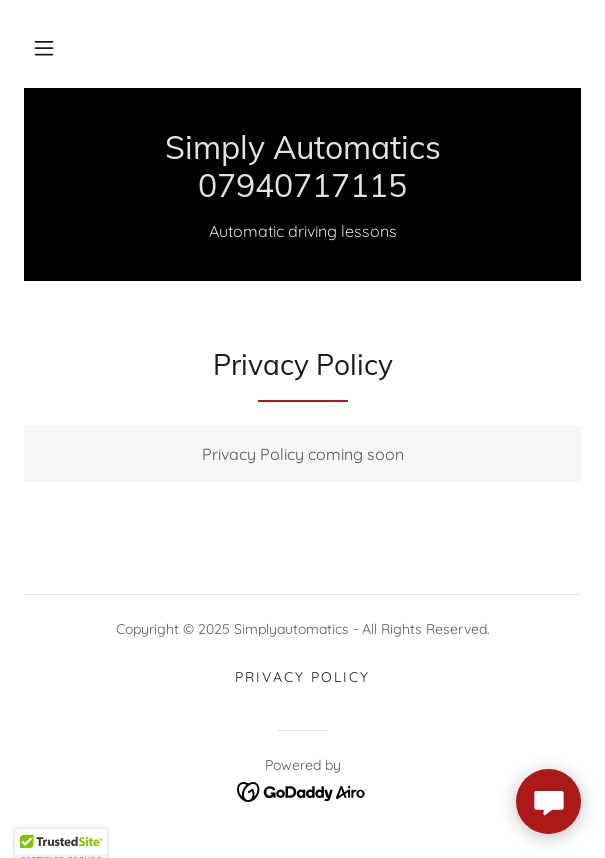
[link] (302, 166)
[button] (44, 48)
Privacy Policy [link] (302, 677)
